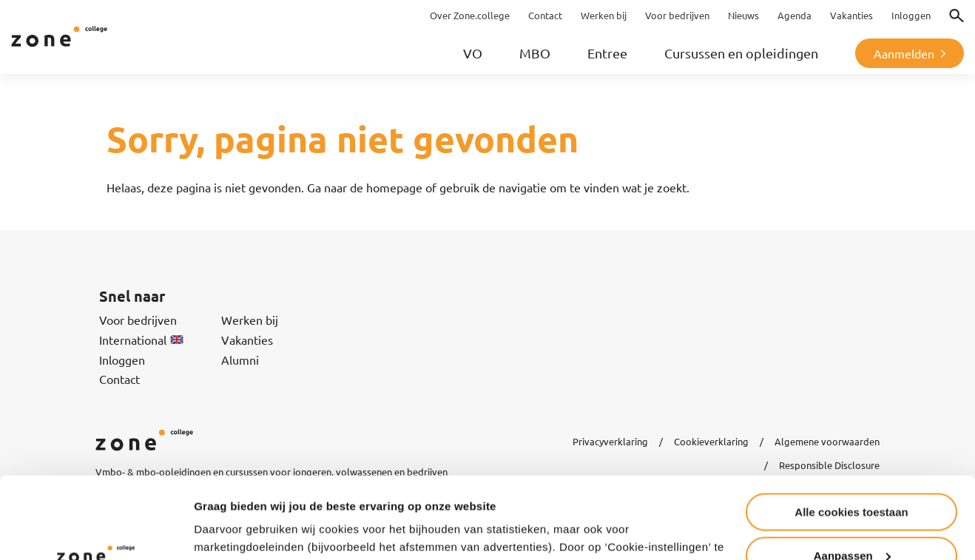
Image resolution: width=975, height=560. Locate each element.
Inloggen (122, 360)
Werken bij (250, 320)
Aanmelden (904, 53)
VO (473, 53)
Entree (607, 53)
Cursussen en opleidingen (741, 53)
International (141, 340)
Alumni (240, 360)
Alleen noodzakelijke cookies (851, 523)
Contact (119, 379)
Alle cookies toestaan (851, 437)
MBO (535, 53)
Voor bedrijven (138, 320)
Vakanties (247, 340)
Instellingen (225, 530)
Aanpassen (852, 480)
